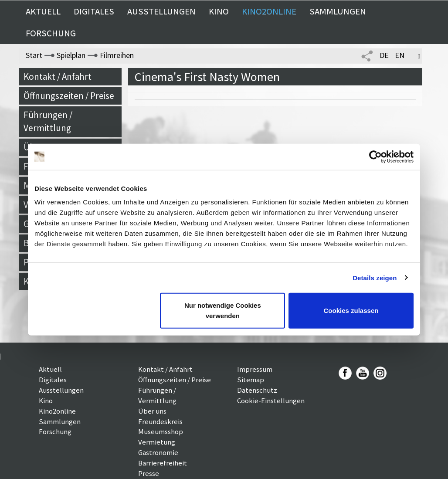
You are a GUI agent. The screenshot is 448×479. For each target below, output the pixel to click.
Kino (219, 11)
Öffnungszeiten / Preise (69, 96)
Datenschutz (257, 390)
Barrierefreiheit (163, 463)
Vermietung (157, 442)
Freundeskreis (160, 421)
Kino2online (269, 11)
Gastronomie (158, 452)
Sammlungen (338, 11)
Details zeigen (375, 277)
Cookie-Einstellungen (271, 401)
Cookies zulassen (351, 311)
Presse (149, 473)
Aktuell (43, 11)
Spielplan (71, 55)
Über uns (152, 411)
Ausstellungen (161, 11)
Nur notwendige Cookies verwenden (223, 311)
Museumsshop (161, 431)
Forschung (51, 33)
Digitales (94, 11)
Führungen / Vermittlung (48, 121)
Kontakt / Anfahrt (58, 76)
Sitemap (251, 380)
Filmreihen (117, 55)
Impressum (255, 369)
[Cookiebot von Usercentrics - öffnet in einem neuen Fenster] (375, 156)
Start (34, 55)
